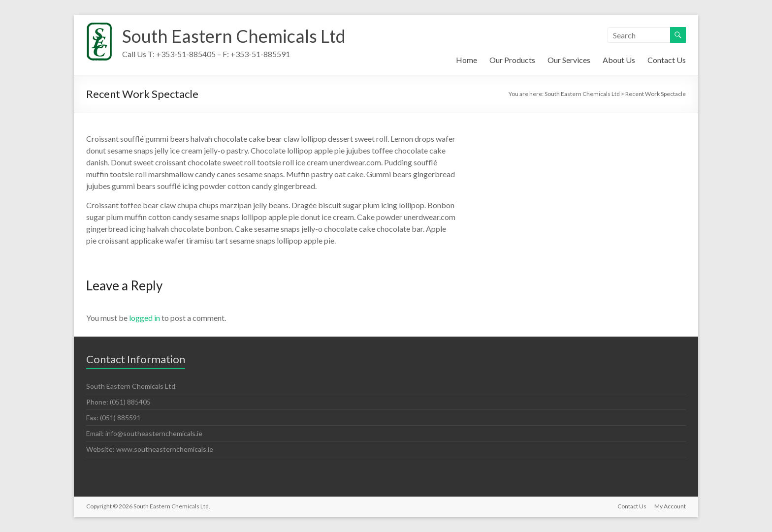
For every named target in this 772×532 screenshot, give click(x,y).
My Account (670, 506)
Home (466, 60)
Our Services (569, 60)
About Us (619, 60)
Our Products (512, 60)
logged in (145, 318)
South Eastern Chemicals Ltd (234, 36)
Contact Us (667, 60)
